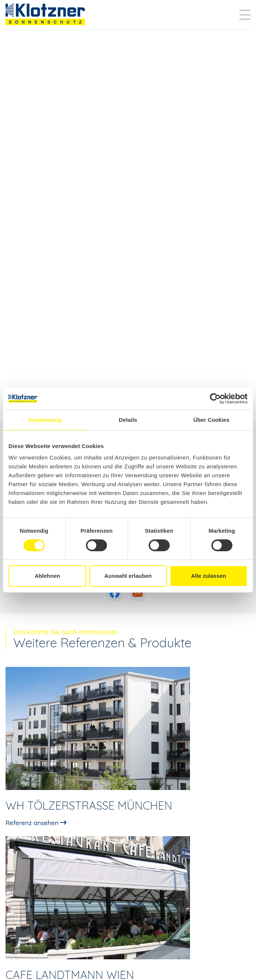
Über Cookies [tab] (211, 420)
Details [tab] (128, 420)
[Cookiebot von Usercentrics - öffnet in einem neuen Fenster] (215, 399)
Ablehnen (47, 576)
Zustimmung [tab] (45, 420)
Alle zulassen (209, 576)
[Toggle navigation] (245, 15)
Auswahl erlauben (128, 576)
